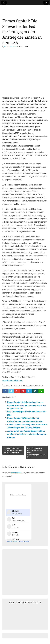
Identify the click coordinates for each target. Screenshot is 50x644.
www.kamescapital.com (12, 380)
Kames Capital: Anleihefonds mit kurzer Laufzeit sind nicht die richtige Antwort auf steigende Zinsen (27, 405)
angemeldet (16, 473)
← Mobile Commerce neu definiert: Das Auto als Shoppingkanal (13, 450)
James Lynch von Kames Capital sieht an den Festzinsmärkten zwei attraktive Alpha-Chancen (27, 434)
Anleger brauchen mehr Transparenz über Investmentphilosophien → (36, 452)
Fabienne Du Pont (10, 47)
